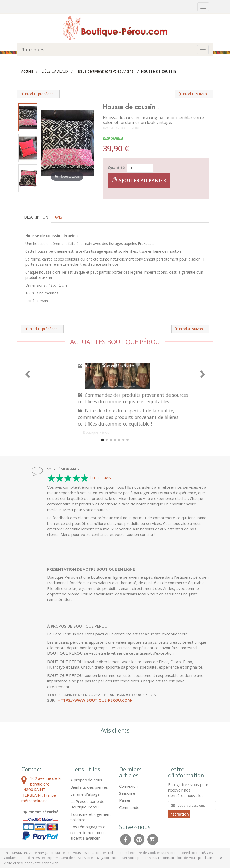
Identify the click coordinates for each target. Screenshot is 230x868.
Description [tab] (36, 217)
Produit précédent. (38, 94)
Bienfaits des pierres (89, 787)
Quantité (116, 167)
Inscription (179, 814)
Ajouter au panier (139, 180)
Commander (130, 807)
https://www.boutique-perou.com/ (95, 700)
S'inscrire (127, 793)
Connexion (128, 786)
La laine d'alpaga (85, 794)
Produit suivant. (194, 94)
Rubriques (33, 50)
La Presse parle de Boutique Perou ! (87, 804)
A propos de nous (86, 780)
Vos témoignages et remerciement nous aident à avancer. (89, 832)
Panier (125, 800)
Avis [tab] (58, 217)
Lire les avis (100, 477)
